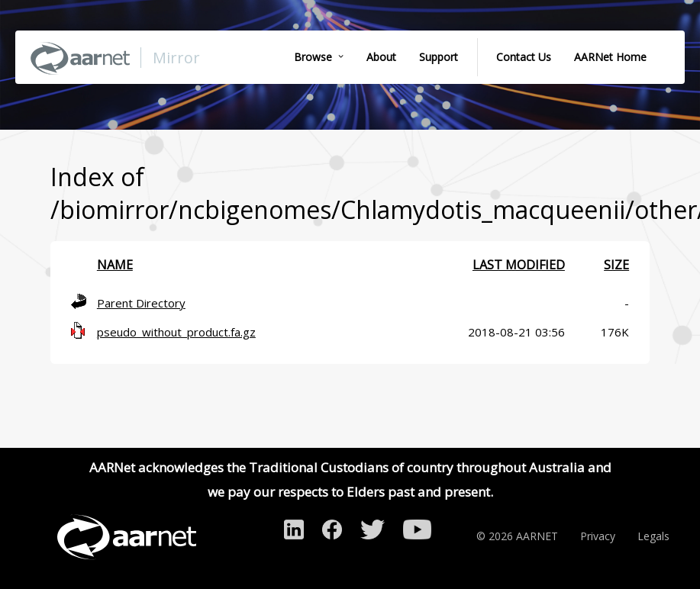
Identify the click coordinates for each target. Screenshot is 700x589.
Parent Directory (141, 303)
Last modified (519, 265)
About (381, 57)
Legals (653, 536)
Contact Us (524, 57)
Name (115, 265)
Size (616, 265)
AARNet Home (610, 57)
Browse (313, 57)
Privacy (598, 536)
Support (439, 57)
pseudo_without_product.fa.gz (176, 332)
